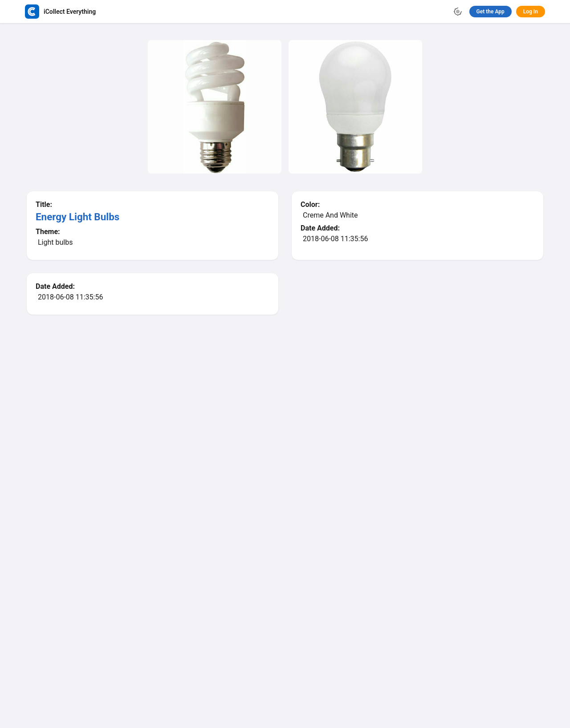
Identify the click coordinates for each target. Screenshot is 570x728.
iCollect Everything (217, 635)
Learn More (345, 596)
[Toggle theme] (458, 12)
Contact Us (315, 671)
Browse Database (247, 433)
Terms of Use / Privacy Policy (336, 654)
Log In (531, 12)
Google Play (288, 595)
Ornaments (310, 635)
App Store (227, 595)
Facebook (253, 671)
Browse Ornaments (321, 433)
